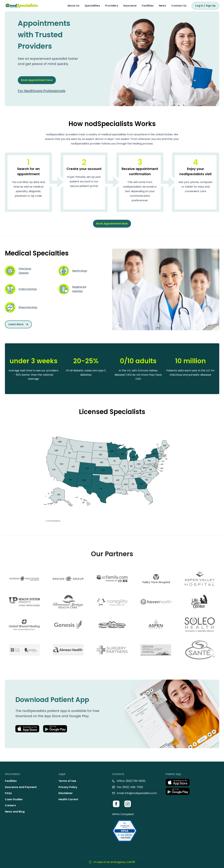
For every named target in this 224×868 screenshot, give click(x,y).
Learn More (18, 324)
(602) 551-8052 (136, 781)
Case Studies (14, 799)
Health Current (68, 799)
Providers (112, 6)
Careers (10, 805)
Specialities (92, 6)
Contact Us (179, 6)
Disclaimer (66, 793)
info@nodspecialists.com (141, 793)
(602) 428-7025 (133, 787)
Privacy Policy (68, 787)
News (162, 6)
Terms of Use (67, 781)
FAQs (8, 793)
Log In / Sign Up (205, 6)
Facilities (148, 6)
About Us (73, 6)
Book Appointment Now (37, 80)
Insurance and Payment (21, 787)
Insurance (130, 6)
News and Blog (15, 812)
